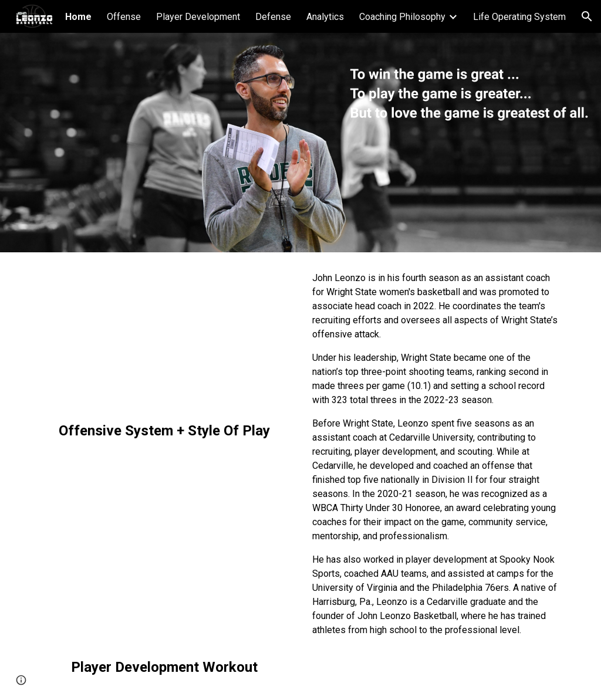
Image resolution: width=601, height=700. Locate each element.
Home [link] (78, 17)
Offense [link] (124, 17)
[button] (587, 16)
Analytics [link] (325, 17)
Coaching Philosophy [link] (402, 17)
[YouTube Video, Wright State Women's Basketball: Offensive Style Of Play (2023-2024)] (165, 339)
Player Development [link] (198, 17)
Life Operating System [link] (519, 17)
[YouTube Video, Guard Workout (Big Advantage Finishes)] (165, 561)
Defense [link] (273, 17)
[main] (165, 431)
